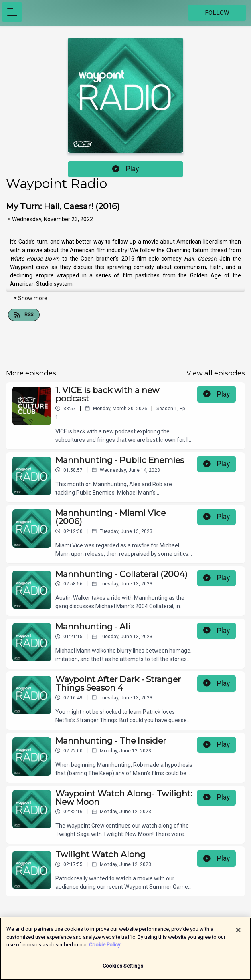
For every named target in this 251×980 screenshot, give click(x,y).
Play (125, 169)
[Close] (238, 933)
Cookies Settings (123, 969)
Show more (30, 298)
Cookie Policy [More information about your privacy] (105, 948)
